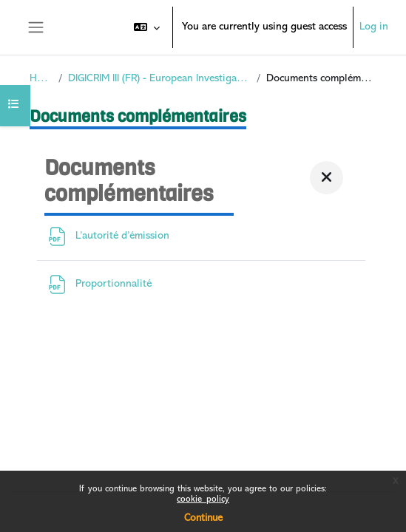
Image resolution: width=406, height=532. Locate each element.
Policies (40, 455)
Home (41, 79)
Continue (203, 518)
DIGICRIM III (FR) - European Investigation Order (159, 79)
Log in (374, 27)
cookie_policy (203, 500)
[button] (147, 27)
